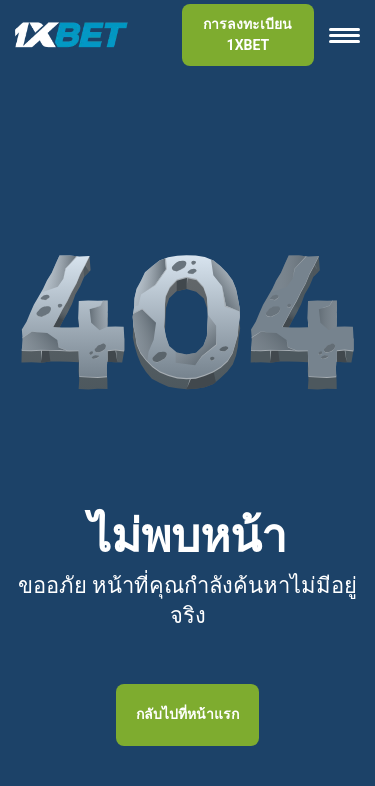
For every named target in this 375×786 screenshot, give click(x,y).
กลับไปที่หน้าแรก (187, 714)
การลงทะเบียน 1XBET (247, 34)
